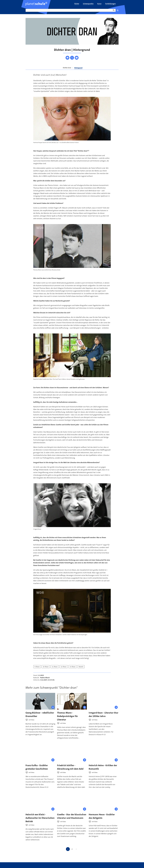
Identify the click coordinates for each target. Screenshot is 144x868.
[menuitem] (77, 4)
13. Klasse (73, 667)
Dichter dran (67, 68)
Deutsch (81, 667)
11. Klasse (55, 667)
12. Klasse (64, 667)
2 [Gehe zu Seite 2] (72, 849)
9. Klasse (37, 667)
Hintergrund (78, 68)
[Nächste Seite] (76, 849)
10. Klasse (46, 667)
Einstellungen (118, 10)
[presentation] (40, 701)
